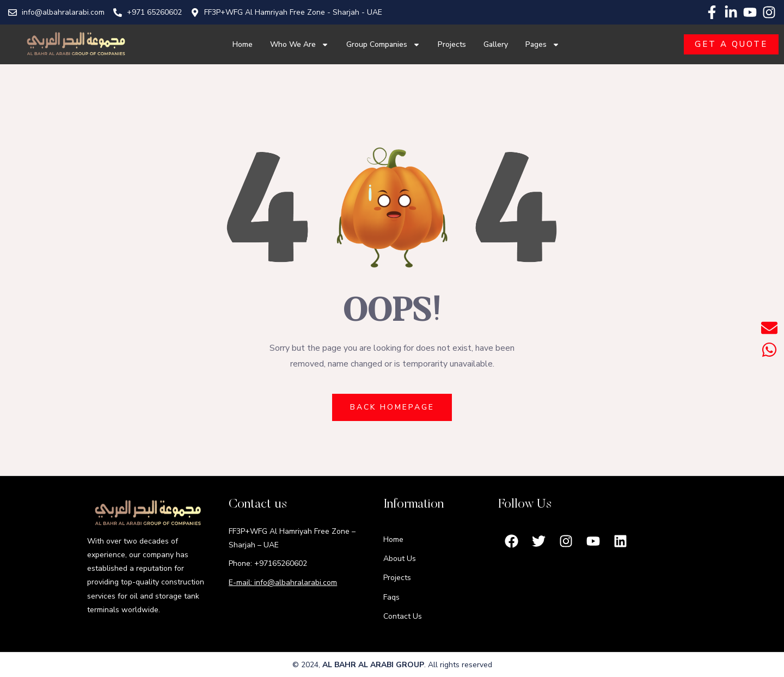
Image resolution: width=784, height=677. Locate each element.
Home (243, 44)
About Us (400, 559)
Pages (543, 45)
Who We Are (299, 45)
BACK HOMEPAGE (392, 407)
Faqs (391, 597)
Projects (452, 44)
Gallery (496, 44)
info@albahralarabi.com (296, 583)
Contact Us (403, 616)
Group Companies (383, 45)
